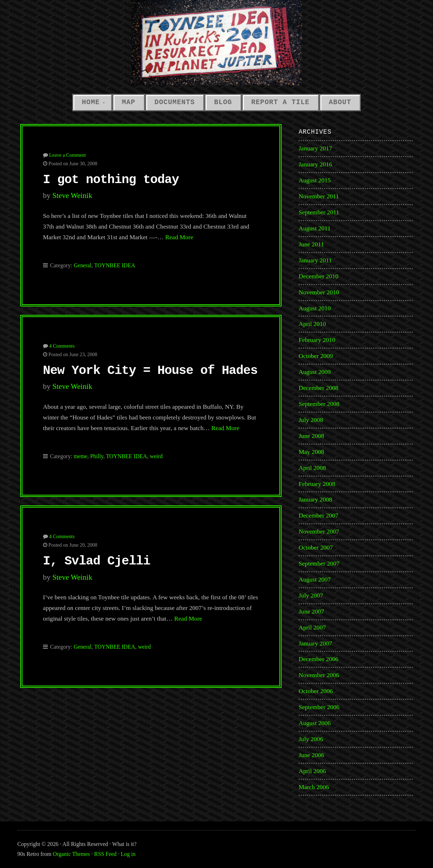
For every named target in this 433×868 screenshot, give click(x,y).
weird (156, 456)
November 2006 (319, 675)
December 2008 (319, 388)
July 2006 (311, 739)
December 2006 (319, 659)
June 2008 (311, 436)
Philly (97, 456)
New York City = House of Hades (150, 371)
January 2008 (315, 499)
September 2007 (319, 563)
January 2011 (315, 260)
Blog (223, 102)
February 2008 (317, 484)
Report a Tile (280, 102)
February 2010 (317, 340)
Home (91, 102)
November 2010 (319, 292)
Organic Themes (71, 854)
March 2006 (314, 787)
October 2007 (316, 547)
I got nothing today (111, 180)
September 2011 (319, 212)
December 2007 (319, 515)
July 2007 (311, 595)
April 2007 (312, 627)
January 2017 (315, 148)
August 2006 (315, 723)
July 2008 (311, 420)
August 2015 (315, 180)
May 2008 (311, 452)
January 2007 (315, 643)
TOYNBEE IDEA (115, 265)
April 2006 (312, 771)
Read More (179, 237)
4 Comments (62, 346)
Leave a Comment (67, 155)
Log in (128, 854)
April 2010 (312, 324)
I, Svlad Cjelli (97, 561)
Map (129, 102)
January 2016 (315, 164)
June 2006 (311, 755)
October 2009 (316, 356)
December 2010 (319, 276)
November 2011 (319, 196)
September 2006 (319, 707)
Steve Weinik (72, 195)
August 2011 (315, 228)
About (340, 102)
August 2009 (315, 372)
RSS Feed (105, 854)
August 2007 (315, 579)
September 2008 (319, 404)
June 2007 (311, 611)
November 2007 (319, 531)
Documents (175, 102)
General (82, 265)
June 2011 (311, 244)
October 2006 (316, 691)
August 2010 (315, 308)
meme (81, 456)
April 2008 (312, 468)
